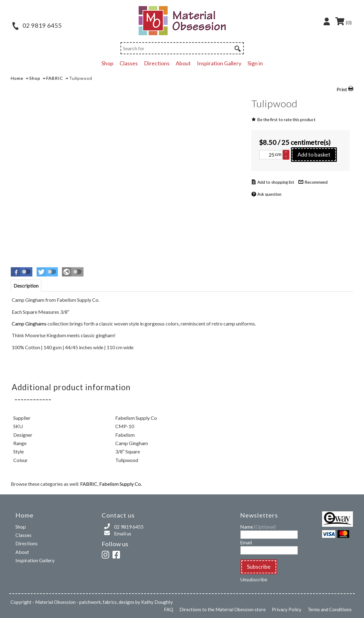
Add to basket (314, 154)
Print (342, 89)
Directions (157, 63)
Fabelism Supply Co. (121, 484)
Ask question (269, 194)
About (183, 63)
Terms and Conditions (330, 609)
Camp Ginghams (29, 323)
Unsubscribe (254, 579)
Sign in (255, 63)
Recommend (316, 182)
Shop (107, 63)
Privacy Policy (287, 609)
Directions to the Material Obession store (223, 609)
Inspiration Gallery (219, 63)
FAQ (169, 609)
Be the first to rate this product (286, 120)
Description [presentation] (26, 286)
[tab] (26, 286)
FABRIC (89, 484)
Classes (129, 63)
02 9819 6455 (37, 25)
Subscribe (259, 567)
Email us (123, 533)
